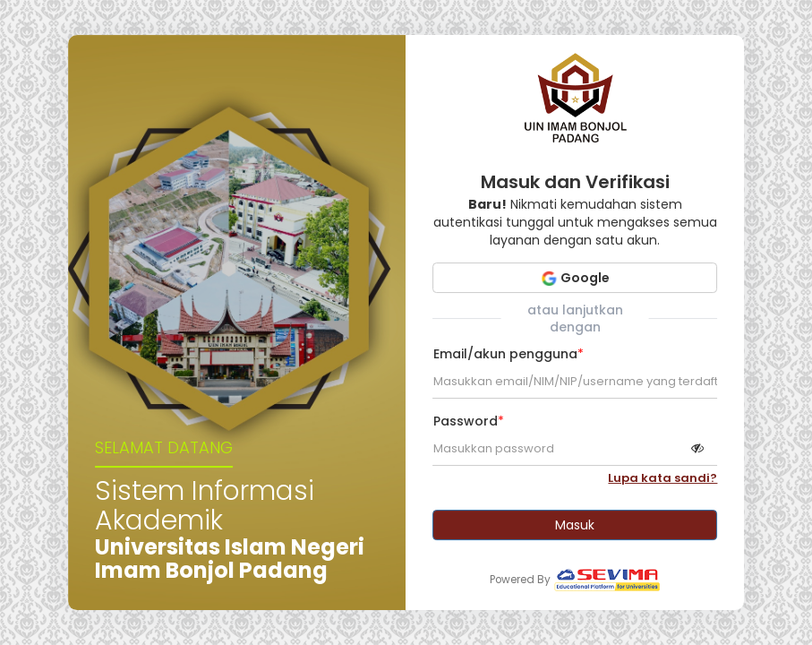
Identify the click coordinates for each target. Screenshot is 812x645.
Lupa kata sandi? (662, 478)
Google (575, 278)
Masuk (575, 525)
